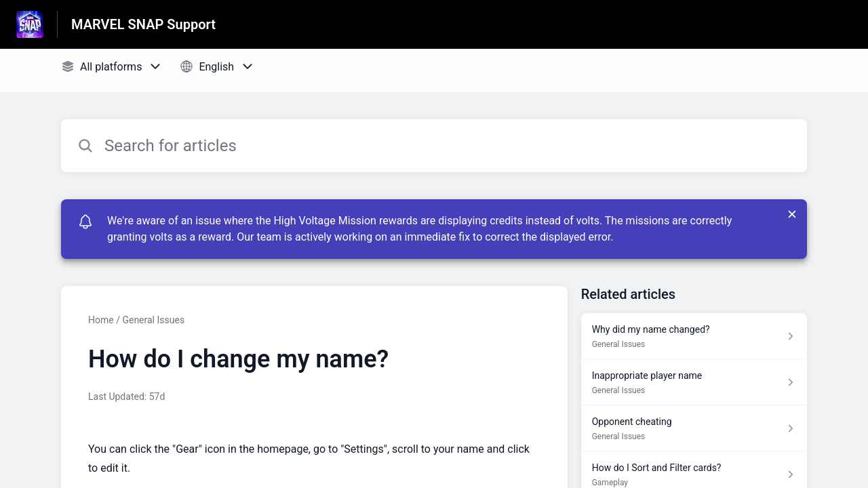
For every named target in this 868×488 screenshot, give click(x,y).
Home (101, 320)
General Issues (153, 320)
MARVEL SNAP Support (143, 24)
